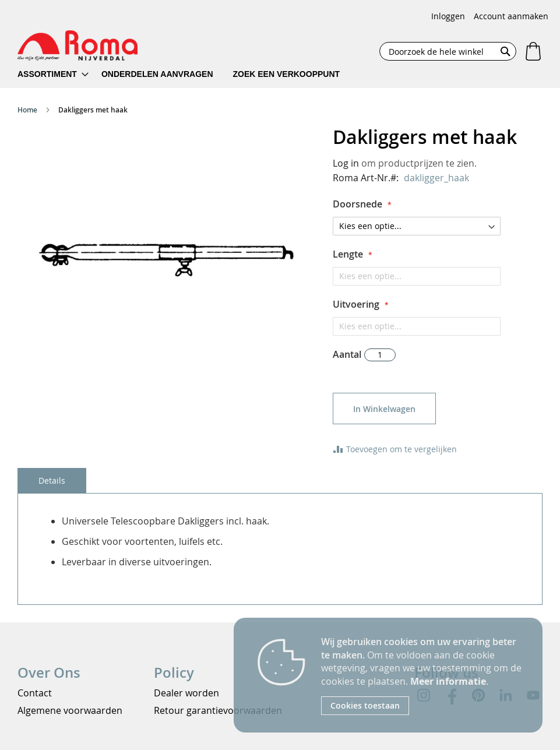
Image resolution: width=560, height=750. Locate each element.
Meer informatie (448, 681)
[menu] (186, 74)
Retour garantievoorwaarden (218, 710)
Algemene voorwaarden (70, 710)
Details (52, 480)
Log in (346, 163)
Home (27, 110)
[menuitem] (53, 74)
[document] (423, 675)
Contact (35, 693)
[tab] (52, 480)
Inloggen (448, 16)
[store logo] (78, 45)
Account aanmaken (511, 16)
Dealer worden (186, 693)
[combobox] (448, 51)
